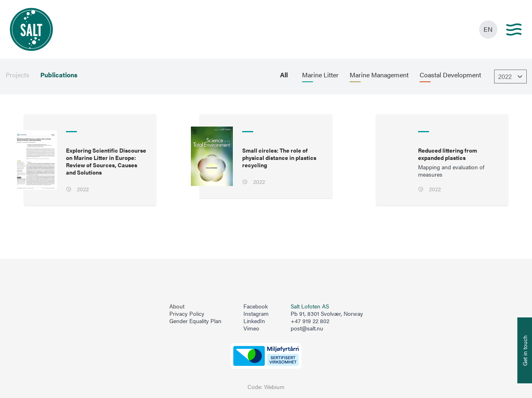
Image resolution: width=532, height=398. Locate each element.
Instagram (256, 314)
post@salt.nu (307, 328)
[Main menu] (514, 30)
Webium (274, 387)
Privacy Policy (187, 314)
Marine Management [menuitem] (379, 75)
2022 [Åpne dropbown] (511, 77)
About (177, 306)
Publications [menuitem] (59, 75)
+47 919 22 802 (310, 321)
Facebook (256, 306)
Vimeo (251, 328)
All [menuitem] (284, 75)
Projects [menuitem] (18, 75)
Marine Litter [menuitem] (320, 75)
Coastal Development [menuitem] (450, 75)
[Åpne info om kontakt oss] (525, 350)
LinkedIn (254, 321)
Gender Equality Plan (195, 321)
